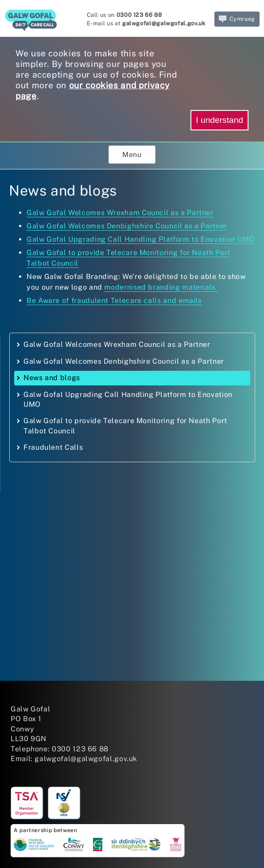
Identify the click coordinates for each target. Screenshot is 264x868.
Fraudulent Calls (53, 447)
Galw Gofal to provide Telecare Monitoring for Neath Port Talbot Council (125, 426)
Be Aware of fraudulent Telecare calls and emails (114, 300)
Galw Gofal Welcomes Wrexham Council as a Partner (120, 213)
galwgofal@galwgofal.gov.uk (164, 23)
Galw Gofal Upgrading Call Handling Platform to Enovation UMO (141, 239)
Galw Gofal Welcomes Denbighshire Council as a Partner (127, 226)
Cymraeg (237, 19)
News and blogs (52, 378)
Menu (132, 155)
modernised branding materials (161, 287)
